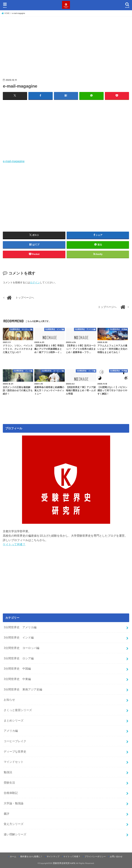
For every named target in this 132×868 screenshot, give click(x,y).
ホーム (13, 857)
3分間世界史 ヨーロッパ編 (21, 648)
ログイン (35, 282)
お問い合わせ (116, 857)
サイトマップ (53, 857)
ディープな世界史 (15, 751)
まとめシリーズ (14, 720)
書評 (7, 814)
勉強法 (8, 772)
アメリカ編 (11, 731)
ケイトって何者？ (14, 544)
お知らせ (9, 700)
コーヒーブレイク (15, 741)
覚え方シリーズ (14, 824)
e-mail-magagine (14, 161)
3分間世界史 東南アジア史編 (23, 689)
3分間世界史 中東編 (17, 679)
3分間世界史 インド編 (19, 637)
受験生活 (9, 783)
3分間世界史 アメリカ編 (20, 627)
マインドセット (14, 762)
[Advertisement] (66, 44)
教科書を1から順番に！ (31, 857)
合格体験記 (11, 793)
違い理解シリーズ (15, 834)
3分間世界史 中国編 (17, 669)
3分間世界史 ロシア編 (19, 658)
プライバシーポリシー (95, 857)
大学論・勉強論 (14, 803)
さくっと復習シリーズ (18, 710)
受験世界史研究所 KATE (64, 863)
